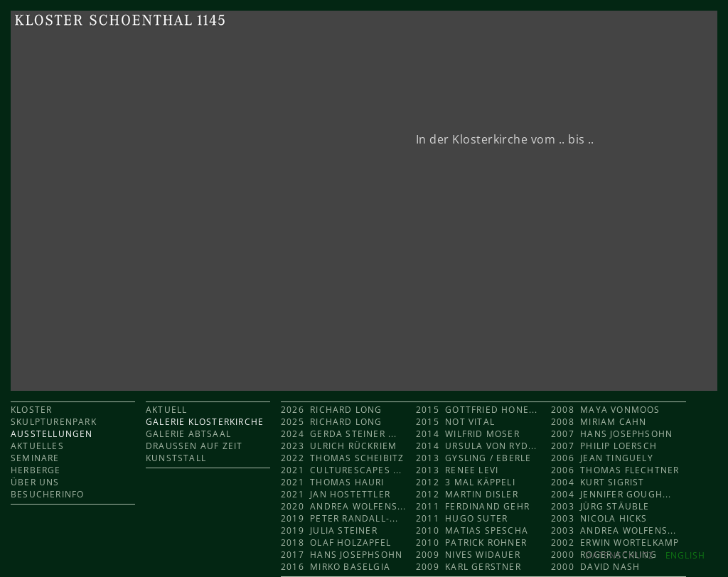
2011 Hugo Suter (462, 518)
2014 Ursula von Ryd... (477, 446)
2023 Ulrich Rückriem (339, 446)
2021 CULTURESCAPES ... (342, 470)
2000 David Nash (595, 567)
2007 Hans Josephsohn (612, 434)
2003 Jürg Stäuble (600, 506)
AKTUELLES (37, 446)
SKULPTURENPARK (54, 422)
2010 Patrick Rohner (471, 543)
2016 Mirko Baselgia (336, 567)
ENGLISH (685, 555)
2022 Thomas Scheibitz (342, 458)
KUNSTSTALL (176, 458)
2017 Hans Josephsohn (342, 555)
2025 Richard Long (333, 422)
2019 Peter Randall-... (340, 518)
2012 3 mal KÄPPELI (466, 482)
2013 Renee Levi (457, 470)
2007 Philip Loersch (604, 446)
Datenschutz (620, 555)
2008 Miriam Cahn (599, 422)
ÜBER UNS (35, 482)
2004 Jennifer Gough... (611, 494)
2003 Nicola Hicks (599, 518)
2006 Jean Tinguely (602, 458)
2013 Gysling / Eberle (473, 458)
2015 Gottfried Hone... (477, 410)
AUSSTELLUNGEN (52, 434)
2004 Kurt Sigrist (598, 482)
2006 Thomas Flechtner (615, 470)
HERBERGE (36, 470)
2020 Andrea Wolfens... (344, 506)
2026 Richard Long (332, 410)
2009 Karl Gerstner (469, 567)
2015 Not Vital (455, 422)
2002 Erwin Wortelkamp (615, 543)
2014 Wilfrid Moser (468, 434)
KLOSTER (31, 410)
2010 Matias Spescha (472, 530)
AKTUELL (166, 410)
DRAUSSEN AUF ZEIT (194, 446)
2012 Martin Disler (467, 494)
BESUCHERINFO (47, 494)
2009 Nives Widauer (468, 555)
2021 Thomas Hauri (333, 482)
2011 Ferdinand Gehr (473, 506)
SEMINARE (35, 458)
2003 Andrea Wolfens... (614, 530)
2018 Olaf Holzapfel (336, 543)
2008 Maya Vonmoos (606, 410)
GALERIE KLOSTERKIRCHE (205, 422)
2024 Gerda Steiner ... (339, 434)
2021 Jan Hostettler (336, 494)
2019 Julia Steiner (329, 530)
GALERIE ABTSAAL (188, 434)
